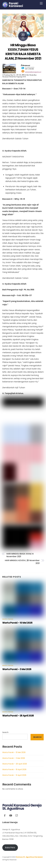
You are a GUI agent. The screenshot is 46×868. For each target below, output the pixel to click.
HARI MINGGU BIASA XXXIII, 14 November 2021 (20, 555)
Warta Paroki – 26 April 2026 (18, 716)
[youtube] (11, 815)
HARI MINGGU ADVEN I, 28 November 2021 (22, 562)
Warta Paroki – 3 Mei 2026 (17, 669)
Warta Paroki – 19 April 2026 (14, 769)
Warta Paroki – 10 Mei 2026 (17, 623)
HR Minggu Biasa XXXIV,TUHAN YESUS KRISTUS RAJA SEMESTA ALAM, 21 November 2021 (23, 52)
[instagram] (17, 815)
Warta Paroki (8, 619)
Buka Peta (10, 848)
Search (5, 732)
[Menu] (41, 3)
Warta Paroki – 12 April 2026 (14, 775)
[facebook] (5, 815)
